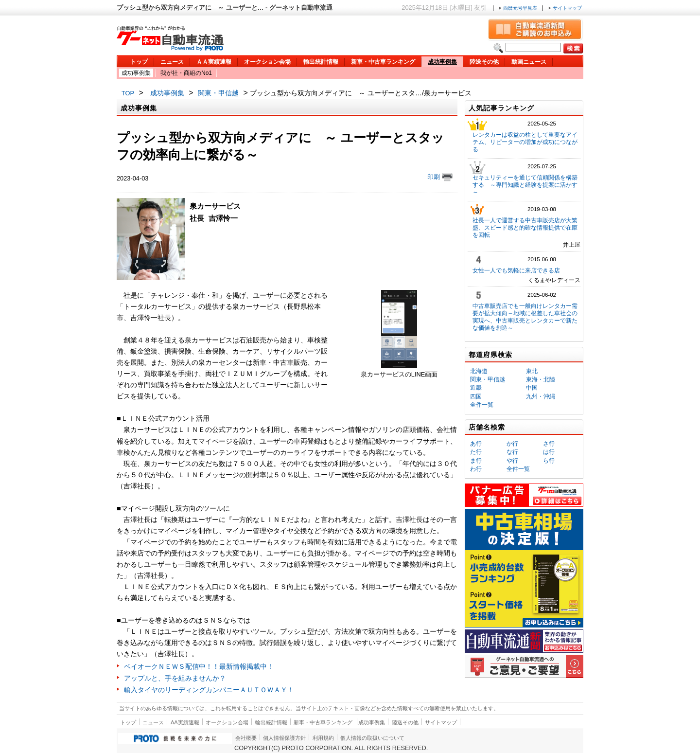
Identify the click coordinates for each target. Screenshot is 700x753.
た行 (476, 452)
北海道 (479, 371)
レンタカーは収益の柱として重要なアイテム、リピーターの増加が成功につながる (525, 142)
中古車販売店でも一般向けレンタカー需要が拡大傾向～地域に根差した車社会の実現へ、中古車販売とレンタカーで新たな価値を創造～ (525, 317)
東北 (532, 371)
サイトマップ (565, 8)
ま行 (476, 461)
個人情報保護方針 (284, 738)
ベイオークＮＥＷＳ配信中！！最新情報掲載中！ (199, 666)
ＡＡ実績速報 (214, 62)
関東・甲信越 (218, 93)
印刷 (440, 177)
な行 (512, 452)
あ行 (476, 444)
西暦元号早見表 (519, 8)
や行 (512, 461)
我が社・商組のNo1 (186, 73)
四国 (476, 396)
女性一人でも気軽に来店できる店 (516, 270)
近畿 (476, 388)
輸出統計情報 (321, 62)
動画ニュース (529, 62)
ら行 (549, 461)
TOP (128, 93)
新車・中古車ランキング (383, 62)
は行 (549, 452)
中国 (532, 388)
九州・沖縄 (541, 396)
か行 (512, 444)
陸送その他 (484, 62)
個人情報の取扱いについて (372, 738)
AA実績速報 (185, 722)
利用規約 (323, 738)
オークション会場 (267, 62)
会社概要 (246, 738)
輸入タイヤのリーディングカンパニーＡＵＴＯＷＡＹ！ (209, 690)
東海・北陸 (541, 379)
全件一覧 (482, 405)
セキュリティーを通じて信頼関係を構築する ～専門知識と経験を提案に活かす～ (525, 185)
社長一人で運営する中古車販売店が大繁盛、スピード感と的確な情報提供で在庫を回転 (525, 228)
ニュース (172, 62)
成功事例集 (442, 62)
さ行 (549, 444)
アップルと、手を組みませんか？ (175, 678)
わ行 (476, 469)
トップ (139, 62)
